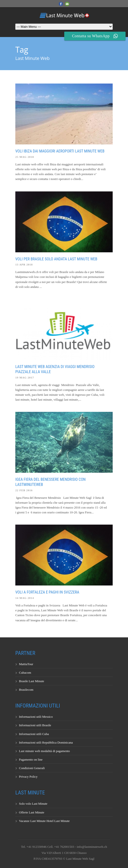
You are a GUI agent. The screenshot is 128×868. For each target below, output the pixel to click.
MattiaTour (26, 664)
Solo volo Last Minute (33, 804)
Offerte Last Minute (32, 812)
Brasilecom (26, 690)
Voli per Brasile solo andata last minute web (56, 259)
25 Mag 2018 (25, 157)
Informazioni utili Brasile (35, 725)
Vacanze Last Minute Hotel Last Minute (44, 821)
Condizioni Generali (32, 768)
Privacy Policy (28, 777)
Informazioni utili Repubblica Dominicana (46, 742)
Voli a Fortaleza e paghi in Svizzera (47, 592)
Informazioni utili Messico (36, 717)
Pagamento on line (31, 759)
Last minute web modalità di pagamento (44, 751)
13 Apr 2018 (24, 264)
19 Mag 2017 (25, 377)
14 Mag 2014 (25, 598)
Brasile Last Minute (32, 681)
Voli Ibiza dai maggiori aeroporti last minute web (60, 151)
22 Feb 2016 (24, 490)
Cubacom (25, 673)
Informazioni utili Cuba (34, 734)
